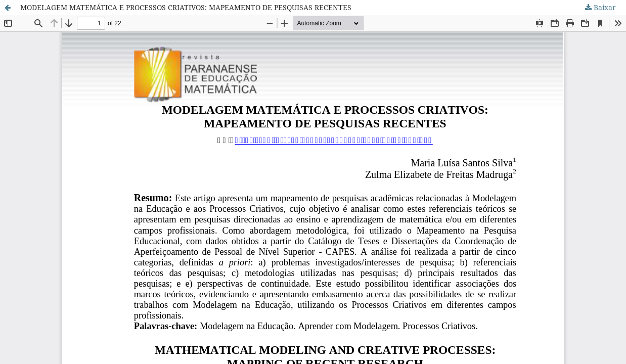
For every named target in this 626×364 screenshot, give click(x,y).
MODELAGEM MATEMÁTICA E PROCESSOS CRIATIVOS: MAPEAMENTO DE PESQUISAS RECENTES (186, 7)
